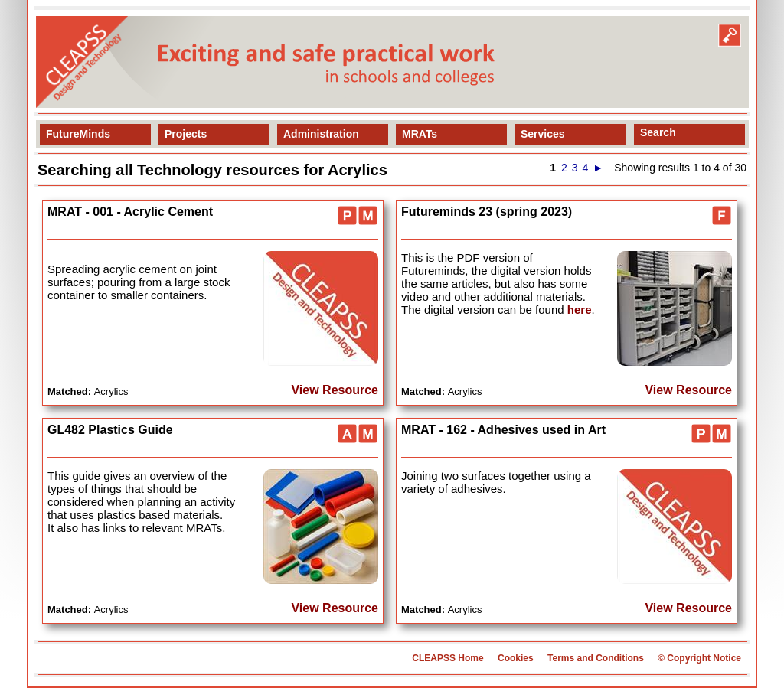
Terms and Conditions (596, 658)
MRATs (420, 134)
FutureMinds (78, 134)
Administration (321, 134)
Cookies (516, 658)
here (580, 310)
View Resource (335, 390)
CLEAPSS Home (448, 658)
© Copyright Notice (699, 658)
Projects (186, 134)
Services (543, 134)
